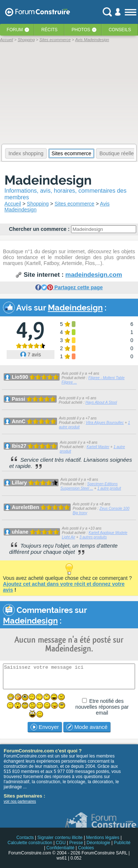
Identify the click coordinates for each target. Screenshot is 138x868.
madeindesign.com (94, 275)
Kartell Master (98, 447)
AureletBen (26, 507)
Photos (81, 30)
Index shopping (26, 153)
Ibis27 (19, 446)
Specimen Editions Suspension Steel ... (89, 486)
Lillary (19, 483)
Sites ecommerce (71, 153)
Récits (49, 30)
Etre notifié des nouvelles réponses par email (102, 707)
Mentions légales (103, 838)
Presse (76, 843)
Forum (15, 30)
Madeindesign (48, 180)
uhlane (20, 532)
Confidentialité (60, 848)
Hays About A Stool (101, 402)
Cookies (86, 848)
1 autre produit (109, 488)
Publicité (122, 843)
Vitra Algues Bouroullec (105, 423)
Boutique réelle (116, 153)
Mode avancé (87, 727)
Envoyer (45, 727)
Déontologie (98, 843)
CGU (61, 843)
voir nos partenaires (20, 801)
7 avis (31, 355)
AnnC (19, 421)
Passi (19, 399)
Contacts (25, 838)
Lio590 (20, 377)
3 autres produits (93, 537)
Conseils (120, 30)
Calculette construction (30, 843)
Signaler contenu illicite (60, 838)
